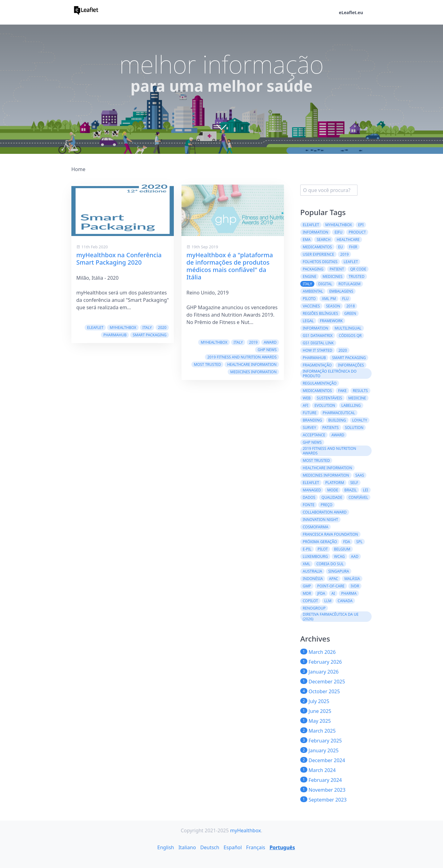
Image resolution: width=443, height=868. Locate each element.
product (357, 232)
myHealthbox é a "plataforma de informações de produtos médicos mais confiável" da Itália (230, 266)
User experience (318, 254)
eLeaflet (95, 328)
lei (366, 490)
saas (360, 475)
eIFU (338, 232)
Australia (312, 571)
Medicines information (253, 372)
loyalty (360, 420)
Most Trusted (207, 364)
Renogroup (314, 608)
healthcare (348, 240)
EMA (307, 240)
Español (233, 847)
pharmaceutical (339, 413)
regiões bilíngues (320, 313)
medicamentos (317, 391)
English (166, 847)
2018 (351, 306)
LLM (328, 601)
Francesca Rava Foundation (330, 534)
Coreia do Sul (330, 564)
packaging (313, 269)
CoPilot (310, 601)
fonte (309, 505)
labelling (351, 405)
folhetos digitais (320, 262)
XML (306, 564)
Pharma (349, 593)
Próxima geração (320, 542)
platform (335, 483)
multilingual (348, 328)
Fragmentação (317, 365)
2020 (162, 328)
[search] (329, 190)
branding (312, 420)
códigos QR (350, 336)
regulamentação (320, 383)
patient (337, 269)
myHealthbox (123, 328)
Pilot (323, 549)
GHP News (267, 350)
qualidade (332, 497)
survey (309, 428)
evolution (325, 405)
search (323, 240)
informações (351, 365)
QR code (358, 269)
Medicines (333, 276)
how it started (317, 350)
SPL (359, 542)
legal (308, 321)
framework (331, 321)
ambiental (313, 291)
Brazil (350, 490)
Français (256, 847)
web (307, 398)
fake (342, 391)
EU (340, 247)
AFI (305, 405)
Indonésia (313, 579)
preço (326, 505)
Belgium (342, 549)
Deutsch (210, 847)
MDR (307, 593)
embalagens (341, 291)
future (310, 413)
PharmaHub (115, 335)
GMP (307, 586)
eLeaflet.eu (351, 12)
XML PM (329, 299)
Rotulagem (349, 284)
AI (333, 593)
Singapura (339, 571)
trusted (357, 276)
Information (315, 232)
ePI (361, 225)
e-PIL (307, 549)
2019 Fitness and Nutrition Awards (242, 357)
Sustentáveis (329, 398)
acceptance (314, 435)
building (337, 420)
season (333, 306)
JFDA (321, 593)
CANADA (345, 601)
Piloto (309, 299)
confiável (358, 497)
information (315, 328)
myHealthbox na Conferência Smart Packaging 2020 (119, 259)
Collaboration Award (325, 512)
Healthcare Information (252, 364)
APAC (334, 579)
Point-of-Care (331, 586)
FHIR (353, 247)
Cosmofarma (315, 527)
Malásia (352, 579)
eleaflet (311, 483)
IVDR (355, 586)
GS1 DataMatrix (318, 336)
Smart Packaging (150, 335)
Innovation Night (320, 520)
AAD (355, 556)
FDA (347, 542)
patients (331, 428)
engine (309, 276)
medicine (357, 398)
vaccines (311, 306)
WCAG (339, 556)
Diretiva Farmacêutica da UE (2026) (331, 617)
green (350, 313)
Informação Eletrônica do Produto (330, 374)
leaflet (351, 262)
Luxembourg (315, 556)
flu (345, 299)
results (360, 391)
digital (325, 284)
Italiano (187, 847)
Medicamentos (317, 247)
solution (354, 428)
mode (333, 490)
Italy (147, 328)
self (354, 483)
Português (282, 847)
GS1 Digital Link (318, 343)
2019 (253, 342)
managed (312, 490)
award (270, 342)
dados (309, 497)
